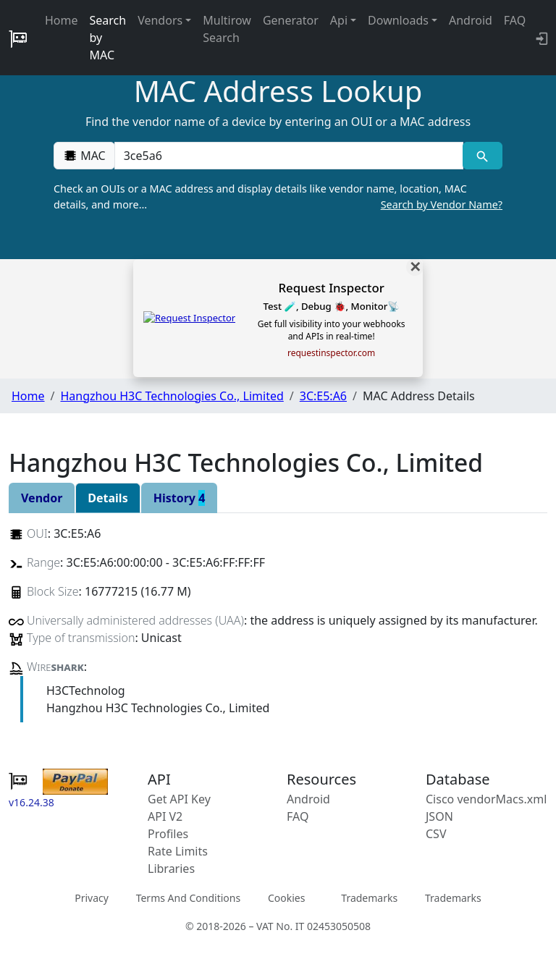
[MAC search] (483, 156)
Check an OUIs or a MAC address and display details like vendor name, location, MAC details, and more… (278, 197)
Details (108, 498)
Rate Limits (178, 851)
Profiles (168, 834)
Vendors (160, 20)
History (180, 498)
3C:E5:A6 (323, 396)
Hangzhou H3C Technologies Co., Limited (172, 396)
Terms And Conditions (188, 898)
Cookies (286, 898)
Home (62, 20)
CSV (436, 834)
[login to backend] (540, 38)
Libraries (171, 869)
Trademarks (369, 898)
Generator (291, 20)
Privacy (92, 898)
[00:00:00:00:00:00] (289, 156)
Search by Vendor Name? (442, 204)
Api (339, 20)
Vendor (42, 498)
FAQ (515, 20)
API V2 (165, 816)
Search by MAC (108, 38)
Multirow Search (227, 29)
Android (471, 20)
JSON (439, 816)
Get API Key (179, 799)
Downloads (398, 20)
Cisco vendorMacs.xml (486, 799)
